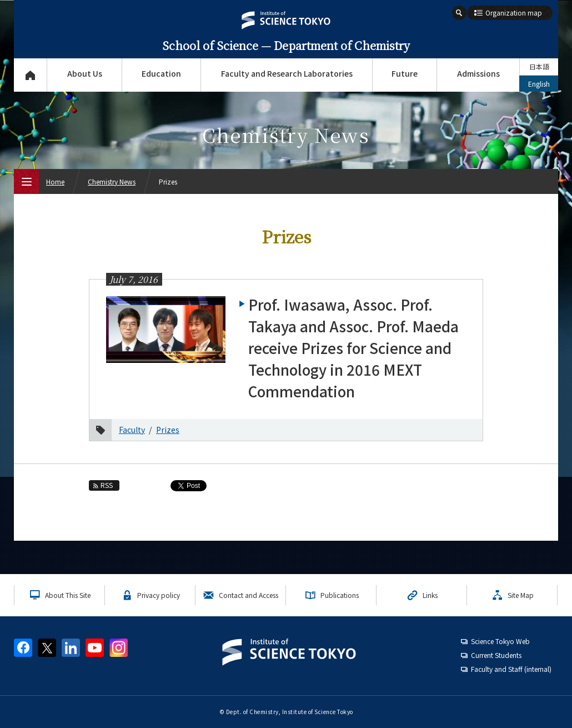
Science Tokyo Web (500, 641)
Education (161, 73)
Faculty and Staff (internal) (511, 669)
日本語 (539, 66)
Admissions (478, 73)
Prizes (168, 430)
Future (405, 73)
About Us (85, 73)
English (539, 84)
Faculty (132, 430)
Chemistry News (112, 181)
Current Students (496, 655)
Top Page (30, 75)
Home (55, 181)
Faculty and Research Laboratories (287, 73)
